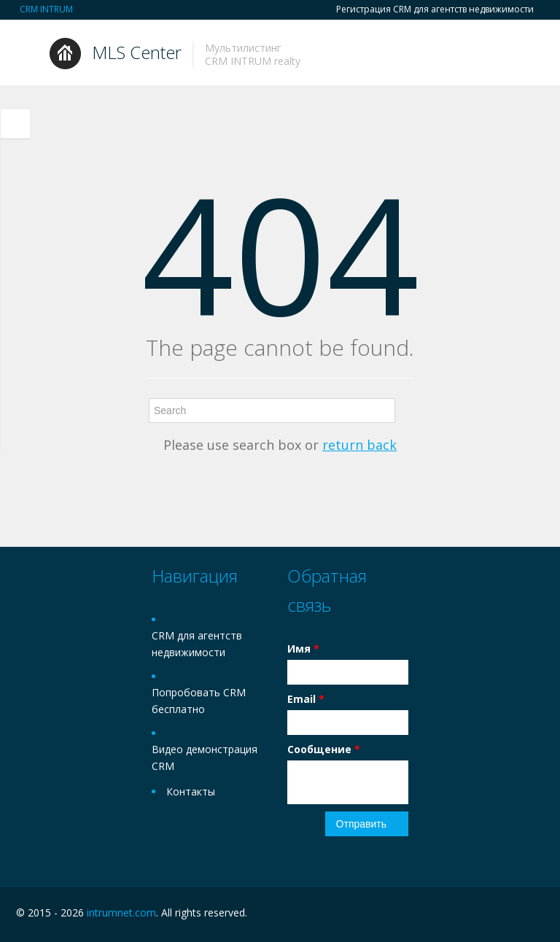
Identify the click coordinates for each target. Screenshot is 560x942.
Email (306, 699)
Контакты (191, 791)
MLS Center (137, 52)
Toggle (15, 124)
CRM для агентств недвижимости (197, 644)
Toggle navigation (29, 54)
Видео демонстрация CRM (205, 758)
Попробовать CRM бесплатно (199, 701)
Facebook (505, 915)
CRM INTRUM (46, 9)
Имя (303, 649)
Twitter (535, 915)
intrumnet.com (121, 912)
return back (359, 445)
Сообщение (324, 749)
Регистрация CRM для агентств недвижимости (435, 9)
